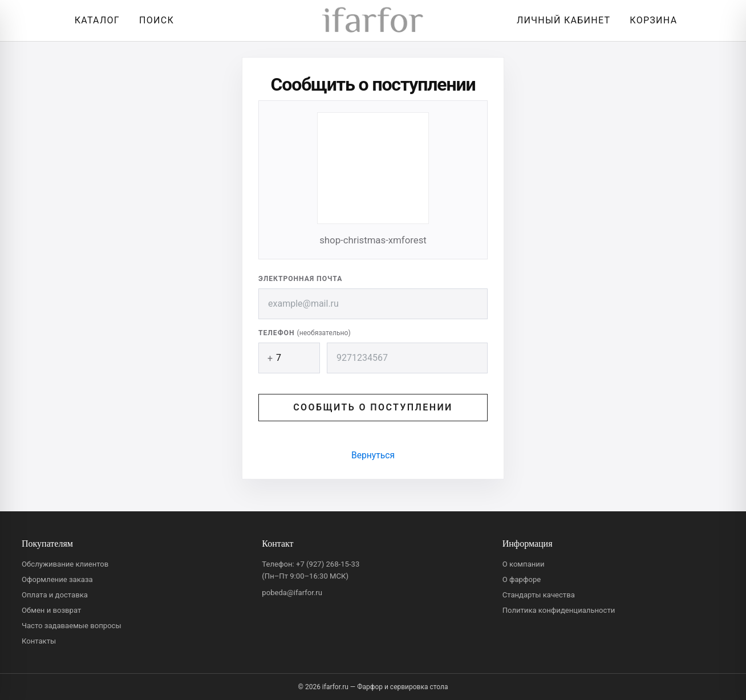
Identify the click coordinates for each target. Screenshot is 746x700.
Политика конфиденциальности (559, 610)
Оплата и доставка (55, 595)
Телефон (305, 333)
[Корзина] (650, 21)
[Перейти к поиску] (154, 21)
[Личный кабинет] (561, 21)
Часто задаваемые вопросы (72, 626)
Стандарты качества (539, 595)
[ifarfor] (373, 21)
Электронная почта (300, 279)
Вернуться (373, 455)
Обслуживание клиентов (65, 564)
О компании (524, 564)
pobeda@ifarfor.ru (292, 593)
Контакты (39, 641)
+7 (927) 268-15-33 (328, 564)
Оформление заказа (57, 579)
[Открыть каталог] (94, 21)
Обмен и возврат (51, 610)
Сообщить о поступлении (373, 407)
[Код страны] (289, 358)
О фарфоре (522, 579)
